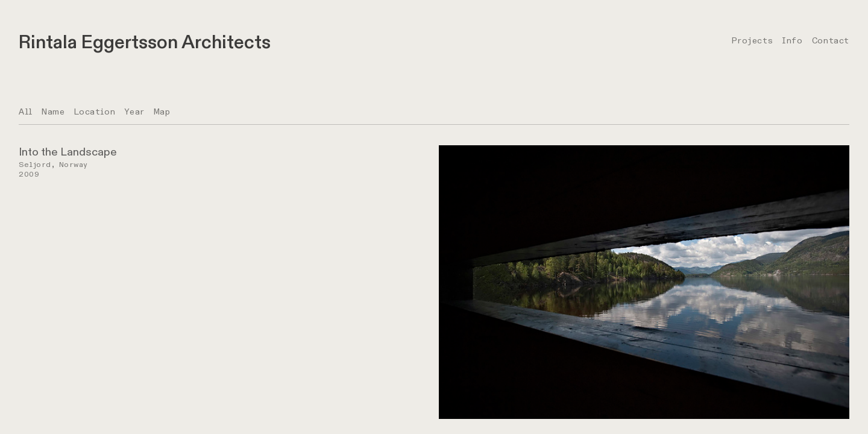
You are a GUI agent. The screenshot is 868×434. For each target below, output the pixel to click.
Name (53, 112)
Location (95, 112)
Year (134, 112)
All (26, 112)
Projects (752, 41)
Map (162, 112)
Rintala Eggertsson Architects (145, 42)
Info (792, 41)
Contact (831, 41)
